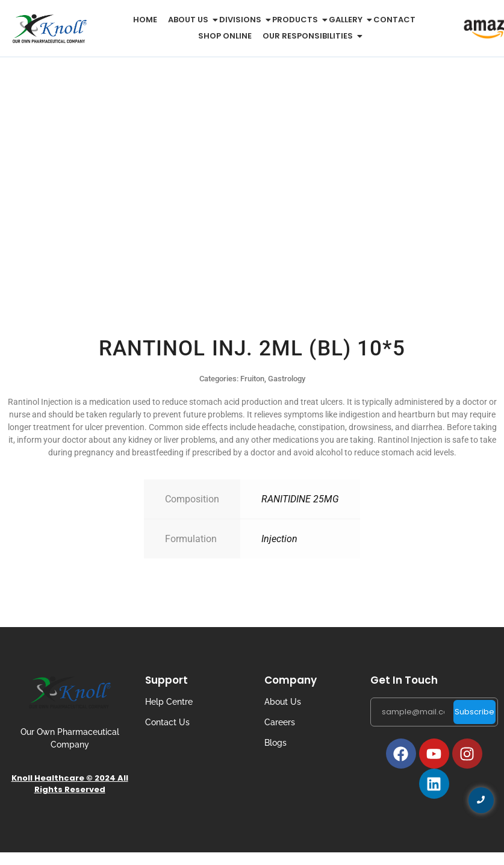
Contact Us (167, 722)
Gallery (348, 20)
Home (145, 20)
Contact (394, 20)
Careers (280, 722)
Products (297, 20)
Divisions (242, 20)
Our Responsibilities (310, 36)
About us (190, 20)
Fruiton (252, 379)
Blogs (275, 743)
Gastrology (287, 379)
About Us (283, 702)
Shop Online (225, 36)
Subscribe (474, 712)
